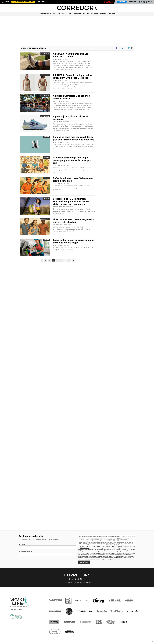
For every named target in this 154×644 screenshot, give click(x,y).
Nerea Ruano (57, 59)
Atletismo (111, 13)
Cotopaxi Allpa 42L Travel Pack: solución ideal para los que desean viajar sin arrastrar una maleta (71, 201)
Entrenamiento (45, 13)
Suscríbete (122, 2)
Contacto (65, 582)
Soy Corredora (75, 13)
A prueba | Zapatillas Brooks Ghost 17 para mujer (73, 118)
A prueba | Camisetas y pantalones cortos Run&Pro (71, 97)
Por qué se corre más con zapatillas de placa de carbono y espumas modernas (74, 138)
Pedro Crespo (57, 142)
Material (95, 13)
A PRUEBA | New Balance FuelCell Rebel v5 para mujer (71, 55)
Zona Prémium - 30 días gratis (23, 2)
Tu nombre (22, 544)
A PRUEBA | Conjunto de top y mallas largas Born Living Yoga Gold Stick (73, 76)
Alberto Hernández (59, 207)
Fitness (103, 13)
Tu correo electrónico (26, 552)
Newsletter (42, 2)
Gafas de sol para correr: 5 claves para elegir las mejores (73, 179)
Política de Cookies (118, 541)
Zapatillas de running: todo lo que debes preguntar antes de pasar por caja (72, 160)
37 (69, 260)
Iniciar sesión (133, 2)
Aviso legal (82, 582)
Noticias (86, 13)
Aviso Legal (96, 541)
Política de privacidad (73, 582)
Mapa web (89, 582)
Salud (65, 13)
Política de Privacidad (106, 541)
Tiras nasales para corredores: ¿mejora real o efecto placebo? (73, 221)
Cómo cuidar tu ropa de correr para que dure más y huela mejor (74, 241)
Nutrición (57, 13)
